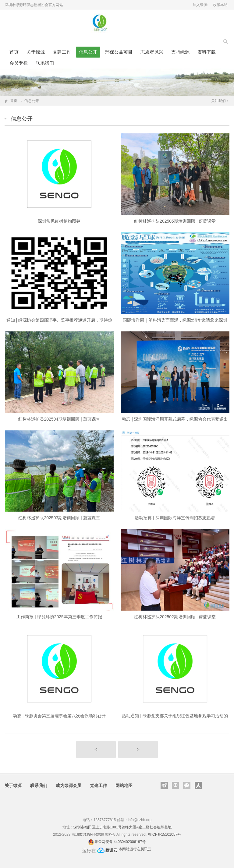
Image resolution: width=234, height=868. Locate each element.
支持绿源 (180, 52)
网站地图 (124, 785)
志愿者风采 (152, 52)
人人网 (198, 785)
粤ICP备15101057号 (164, 834)
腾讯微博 (175, 785)
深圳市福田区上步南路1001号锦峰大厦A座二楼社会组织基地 (123, 827)
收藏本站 (220, 5)
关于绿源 (36, 52)
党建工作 (62, 52)
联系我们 (45, 63)
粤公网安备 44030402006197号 (120, 842)
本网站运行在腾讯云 (135, 849)
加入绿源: (200, 5)
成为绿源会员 (69, 785)
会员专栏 (19, 63)
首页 (14, 52)
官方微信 (187, 785)
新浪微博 (164, 785)
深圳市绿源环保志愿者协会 (94, 834)
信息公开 (88, 52)
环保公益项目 (119, 52)
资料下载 (207, 52)
